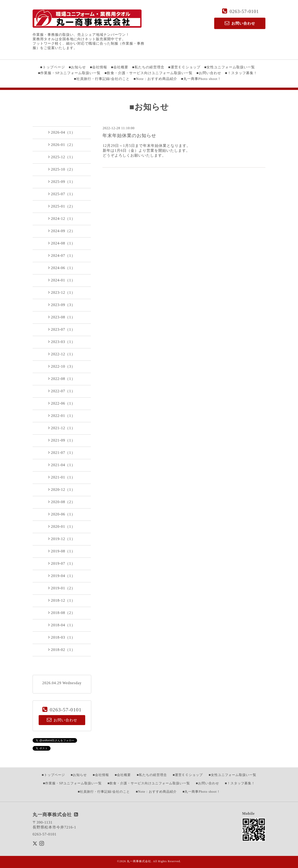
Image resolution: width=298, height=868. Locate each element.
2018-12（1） (62, 600)
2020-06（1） (62, 514)
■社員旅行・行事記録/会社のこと (102, 79)
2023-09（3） (62, 305)
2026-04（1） (62, 132)
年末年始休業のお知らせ (129, 135)
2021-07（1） (62, 452)
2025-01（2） (62, 206)
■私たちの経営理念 (148, 67)
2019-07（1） (62, 563)
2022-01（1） (62, 416)
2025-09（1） (62, 182)
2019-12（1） (62, 539)
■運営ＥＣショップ (184, 67)
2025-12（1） (62, 157)
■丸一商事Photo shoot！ (201, 79)
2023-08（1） (62, 317)
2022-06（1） (62, 403)
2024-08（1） (62, 243)
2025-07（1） (62, 194)
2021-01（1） (62, 477)
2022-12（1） (62, 354)
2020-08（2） (62, 502)
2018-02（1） (62, 650)
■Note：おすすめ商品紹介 (155, 79)
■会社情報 (98, 67)
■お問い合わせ (209, 73)
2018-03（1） (62, 637)
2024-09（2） (62, 231)
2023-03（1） (62, 342)
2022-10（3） (62, 366)
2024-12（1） (62, 218)
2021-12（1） (62, 428)
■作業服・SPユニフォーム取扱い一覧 (69, 73)
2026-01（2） (62, 145)
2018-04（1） (62, 625)
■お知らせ (77, 67)
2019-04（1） (62, 576)
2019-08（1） (62, 551)
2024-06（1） (62, 268)
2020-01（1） (62, 526)
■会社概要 (120, 67)
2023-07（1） (62, 329)
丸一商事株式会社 (139, 861)
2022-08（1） (62, 379)
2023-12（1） (62, 292)
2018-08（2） (62, 613)
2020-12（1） (62, 489)
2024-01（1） (62, 280)
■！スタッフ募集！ (241, 73)
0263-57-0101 (244, 11)
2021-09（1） (62, 440)
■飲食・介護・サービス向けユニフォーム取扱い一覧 (149, 73)
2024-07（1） (62, 255)
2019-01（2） (62, 588)
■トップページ (53, 67)
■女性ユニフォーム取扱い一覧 (230, 67)
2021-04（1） (62, 465)
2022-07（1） (62, 391)
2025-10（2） (62, 169)
